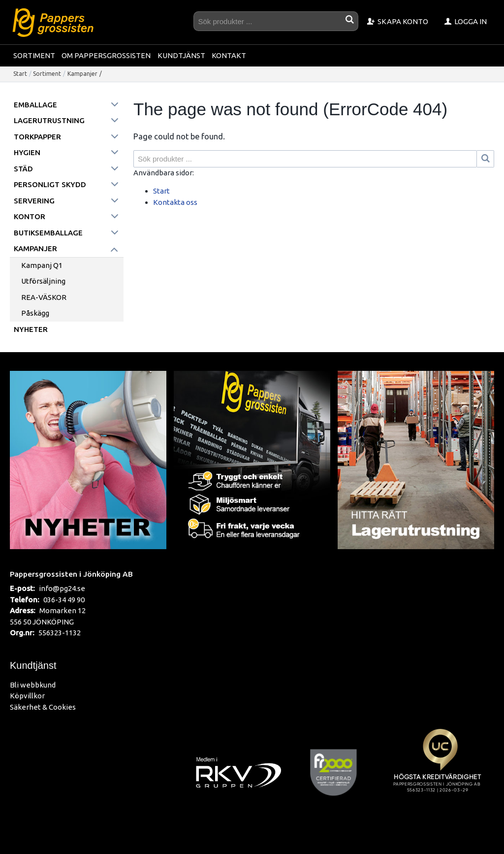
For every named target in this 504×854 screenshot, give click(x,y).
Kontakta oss (175, 202)
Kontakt (229, 55)
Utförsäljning (43, 281)
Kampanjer (82, 74)
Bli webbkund (33, 685)
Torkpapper (37, 137)
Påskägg (35, 313)
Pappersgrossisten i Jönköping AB (71, 574)
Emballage (35, 105)
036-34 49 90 (64, 600)
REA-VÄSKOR (44, 297)
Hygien (27, 152)
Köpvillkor (27, 696)
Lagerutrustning (49, 120)
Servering (34, 201)
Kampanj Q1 (42, 265)
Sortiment (34, 55)
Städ (23, 169)
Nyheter (31, 329)
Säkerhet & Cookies (43, 707)
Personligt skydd (50, 184)
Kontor (30, 216)
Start (20, 74)
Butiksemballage (48, 233)
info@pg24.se (62, 588)
